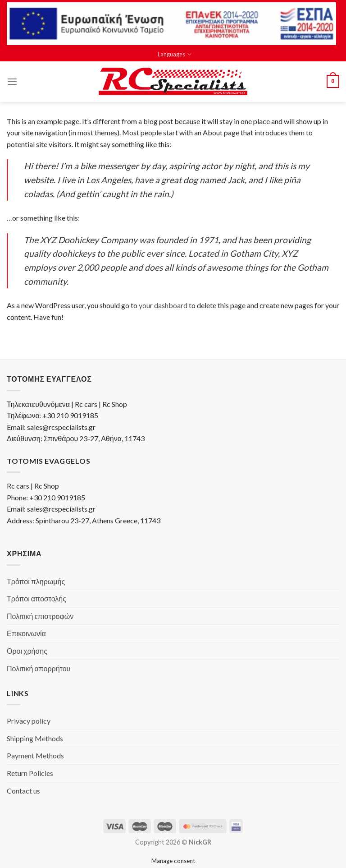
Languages (174, 54)
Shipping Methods (35, 738)
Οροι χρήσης (27, 651)
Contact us (23, 791)
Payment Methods (35, 755)
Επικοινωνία (26, 633)
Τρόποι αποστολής (36, 598)
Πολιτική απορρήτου (39, 668)
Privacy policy (29, 721)
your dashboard (163, 305)
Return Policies (30, 773)
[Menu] (12, 81)
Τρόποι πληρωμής (36, 581)
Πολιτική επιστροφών (40, 616)
